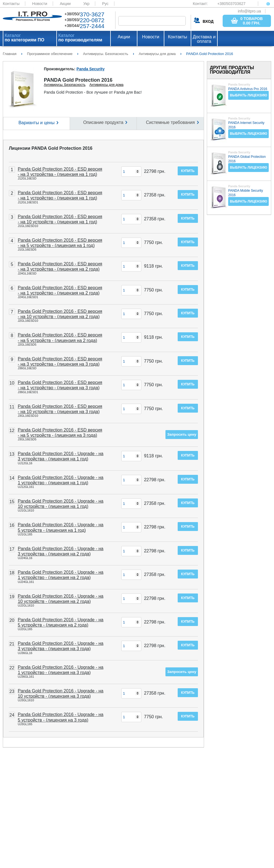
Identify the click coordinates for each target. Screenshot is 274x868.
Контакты (11, 4)
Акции (65, 4)
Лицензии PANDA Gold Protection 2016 (51, 148)
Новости (40, 4)
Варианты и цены (36, 123)
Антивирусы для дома (106, 85)
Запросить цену (182, 434)
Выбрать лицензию (248, 95)
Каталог (25, 38)
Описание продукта (103, 122)
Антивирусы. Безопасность (65, 85)
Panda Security (91, 69)
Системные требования (170, 122)
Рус (105, 4)
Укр (86, 4)
